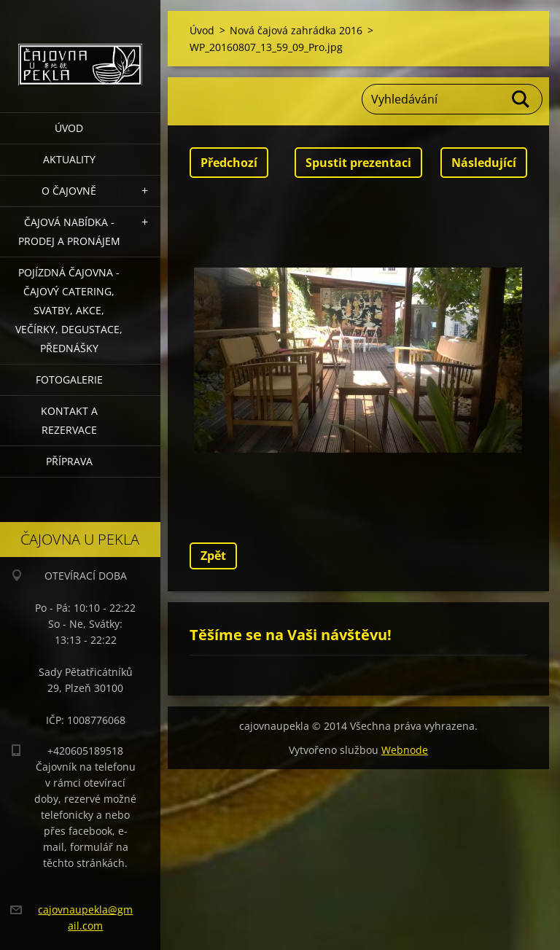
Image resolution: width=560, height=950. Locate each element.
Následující (484, 163)
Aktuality (69, 159)
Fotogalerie (69, 379)
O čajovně (69, 191)
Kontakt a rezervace (69, 420)
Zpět (213, 556)
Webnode (405, 750)
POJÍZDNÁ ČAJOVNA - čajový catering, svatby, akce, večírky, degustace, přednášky (69, 310)
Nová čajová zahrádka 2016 (296, 30)
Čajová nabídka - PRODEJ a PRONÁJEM (69, 231)
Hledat (521, 99)
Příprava (69, 461)
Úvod (69, 128)
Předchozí (229, 163)
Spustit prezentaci (358, 163)
